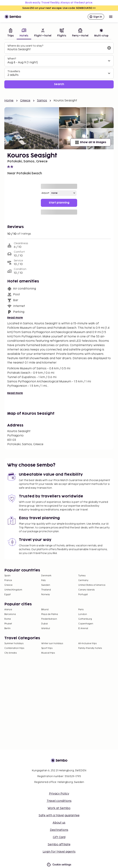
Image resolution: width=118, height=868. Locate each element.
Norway (46, 595)
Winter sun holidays (52, 644)
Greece (25, 101)
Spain (7, 576)
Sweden (46, 585)
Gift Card (59, 837)
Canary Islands (86, 590)
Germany (83, 580)
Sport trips (47, 648)
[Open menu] (111, 17)
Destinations (59, 830)
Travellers (14, 71)
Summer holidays (14, 644)
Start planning (59, 203)
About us (59, 823)
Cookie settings (59, 865)
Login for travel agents (59, 852)
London (83, 614)
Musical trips (48, 653)
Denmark (46, 576)
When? (12, 59)
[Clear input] (109, 48)
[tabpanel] (59, 65)
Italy (43, 580)
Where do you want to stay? (25, 46)
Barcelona (10, 614)
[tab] (11, 33)
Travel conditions (59, 801)
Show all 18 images (90, 142)
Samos (42, 101)
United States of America (92, 585)
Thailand (46, 590)
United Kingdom (13, 590)
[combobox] (56, 50)
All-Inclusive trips (87, 644)
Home (9, 101)
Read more (15, 318)
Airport (45, 193)
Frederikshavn (49, 619)
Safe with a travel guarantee (59, 815)
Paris (81, 610)
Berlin (7, 628)
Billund (45, 610)
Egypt (8, 595)
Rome (8, 619)
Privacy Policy (59, 794)
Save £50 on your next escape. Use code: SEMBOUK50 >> (59, 8)
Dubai (44, 624)
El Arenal (83, 628)
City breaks (11, 653)
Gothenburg (85, 619)
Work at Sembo (59, 808)
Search (59, 84)
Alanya (8, 610)
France (8, 580)
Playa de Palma (50, 614)
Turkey (82, 576)
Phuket (8, 624)
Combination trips (14, 648)
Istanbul (46, 628)
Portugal (83, 595)
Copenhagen (86, 624)
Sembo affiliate (59, 845)
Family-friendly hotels (90, 648)
